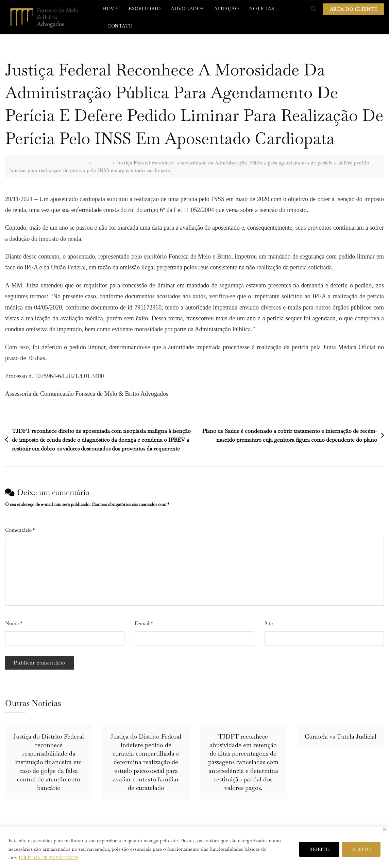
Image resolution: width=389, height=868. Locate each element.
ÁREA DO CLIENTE (354, 9)
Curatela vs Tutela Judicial (341, 736)
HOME (110, 8)
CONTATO (120, 26)
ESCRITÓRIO (145, 8)
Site (269, 623)
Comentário (20, 530)
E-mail (144, 623)
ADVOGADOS (187, 8)
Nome (14, 623)
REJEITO (319, 849)
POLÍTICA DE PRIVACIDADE (52, 857)
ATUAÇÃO (226, 8)
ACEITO (361, 849)
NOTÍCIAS (261, 8)
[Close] (384, 829)
